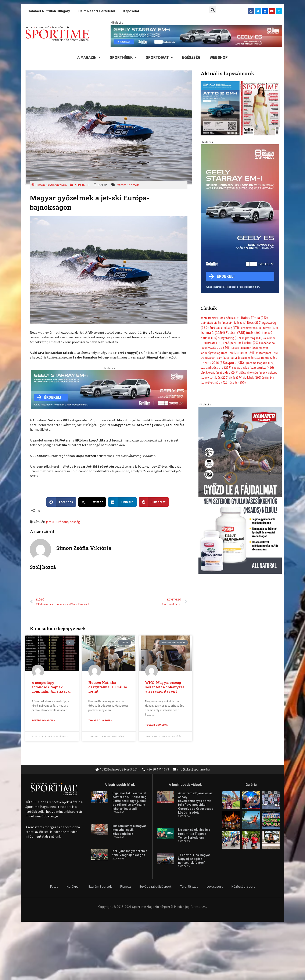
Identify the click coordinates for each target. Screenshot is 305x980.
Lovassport (215, 887)
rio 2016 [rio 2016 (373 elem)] (217, 363)
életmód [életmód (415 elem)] (218, 382)
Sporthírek (123, 57)
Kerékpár (73, 887)
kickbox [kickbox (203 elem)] (251, 343)
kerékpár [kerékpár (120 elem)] (232, 343)
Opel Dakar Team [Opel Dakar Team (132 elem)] (215, 358)
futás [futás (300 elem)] (254, 333)
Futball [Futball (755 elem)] (235, 333)
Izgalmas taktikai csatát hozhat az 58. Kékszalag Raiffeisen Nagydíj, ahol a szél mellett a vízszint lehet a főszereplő (130, 801)
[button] (213, 10)
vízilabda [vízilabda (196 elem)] (252, 378)
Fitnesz (125, 887)
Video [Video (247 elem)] (230, 372)
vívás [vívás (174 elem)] (236, 378)
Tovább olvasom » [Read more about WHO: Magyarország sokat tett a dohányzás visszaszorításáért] (157, 725)
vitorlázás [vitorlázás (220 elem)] (218, 378)
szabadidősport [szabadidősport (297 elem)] (216, 367)
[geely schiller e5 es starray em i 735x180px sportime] (109, 389)
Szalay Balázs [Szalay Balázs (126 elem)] (244, 368)
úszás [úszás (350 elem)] (238, 382)
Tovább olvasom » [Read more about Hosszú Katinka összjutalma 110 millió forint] (100, 720)
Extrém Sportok (127, 185)
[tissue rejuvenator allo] (240, 490)
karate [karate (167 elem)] (215, 343)
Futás (54, 887)
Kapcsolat (131, 11)
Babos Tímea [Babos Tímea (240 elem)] (254, 318)
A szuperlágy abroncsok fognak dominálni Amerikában (52, 687)
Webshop (219, 57)
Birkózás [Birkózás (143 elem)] (237, 323)
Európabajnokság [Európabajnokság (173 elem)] (224, 328)
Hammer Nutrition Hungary (49, 11)
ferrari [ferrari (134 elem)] (270, 328)
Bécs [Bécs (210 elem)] (254, 323)
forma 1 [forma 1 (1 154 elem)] (213, 332)
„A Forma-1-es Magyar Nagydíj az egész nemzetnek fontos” (194, 859)
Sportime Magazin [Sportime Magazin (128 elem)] (259, 363)
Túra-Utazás (189, 887)
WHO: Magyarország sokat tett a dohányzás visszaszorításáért (165, 687)
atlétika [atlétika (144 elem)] (232, 318)
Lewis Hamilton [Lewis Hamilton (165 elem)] (245, 348)
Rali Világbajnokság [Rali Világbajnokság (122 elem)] (245, 358)
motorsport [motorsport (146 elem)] (267, 353)
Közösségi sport (243, 887)
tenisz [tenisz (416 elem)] (265, 368)
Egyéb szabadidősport (155, 887)
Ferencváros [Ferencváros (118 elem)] (251, 328)
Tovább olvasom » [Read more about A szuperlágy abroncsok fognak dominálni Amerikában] (43, 720)
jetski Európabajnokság (63, 522)
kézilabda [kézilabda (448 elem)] (219, 347)
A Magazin (89, 57)
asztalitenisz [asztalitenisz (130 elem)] (212, 318)
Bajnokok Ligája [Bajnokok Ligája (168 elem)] (214, 323)
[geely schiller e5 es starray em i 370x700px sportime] (240, 218)
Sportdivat (159, 57)
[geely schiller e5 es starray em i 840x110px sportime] (196, 36)
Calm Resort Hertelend (97, 11)
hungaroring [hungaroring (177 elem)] (229, 338)
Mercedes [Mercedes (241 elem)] (245, 353)
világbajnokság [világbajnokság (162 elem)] (252, 373)
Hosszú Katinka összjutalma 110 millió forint (108, 687)
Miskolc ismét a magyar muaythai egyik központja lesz (129, 830)
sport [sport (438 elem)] (236, 363)
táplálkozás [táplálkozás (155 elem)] (211, 373)
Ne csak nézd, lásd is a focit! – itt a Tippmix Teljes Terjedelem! (194, 834)
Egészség (191, 57)
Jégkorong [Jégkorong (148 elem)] (252, 338)
